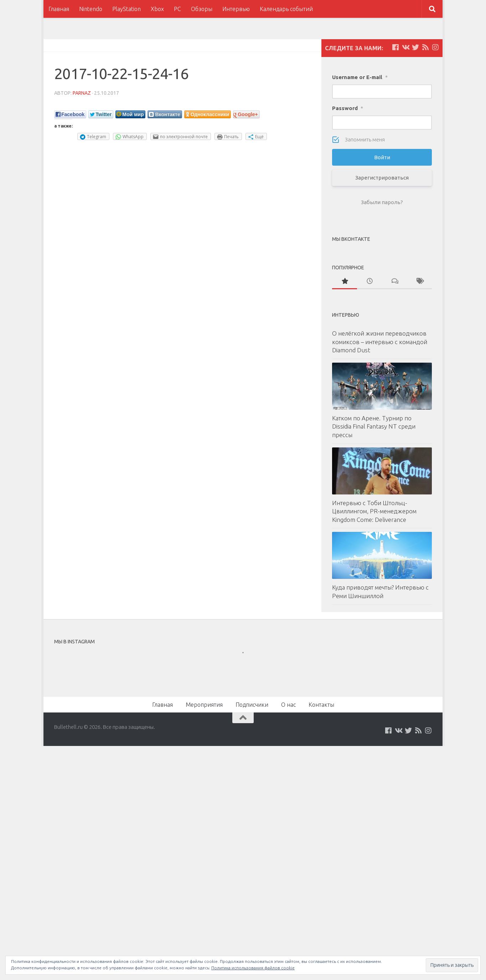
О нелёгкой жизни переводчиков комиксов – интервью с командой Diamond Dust (380, 342)
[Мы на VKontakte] (405, 47)
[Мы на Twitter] (415, 47)
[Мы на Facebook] (395, 47)
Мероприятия (204, 705)
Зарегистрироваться (382, 178)
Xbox (157, 9)
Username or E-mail (360, 77)
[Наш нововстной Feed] (425, 47)
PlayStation (126, 9)
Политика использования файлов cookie (253, 968)
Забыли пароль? (382, 202)
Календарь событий (286, 9)
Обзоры (202, 9)
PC (177, 9)
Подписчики (252, 705)
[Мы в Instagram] (435, 47)
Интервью (236, 9)
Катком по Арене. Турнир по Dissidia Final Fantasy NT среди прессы (374, 426)
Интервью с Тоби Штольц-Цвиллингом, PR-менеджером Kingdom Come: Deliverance (374, 511)
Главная (59, 9)
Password (348, 108)
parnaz (82, 93)
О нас (288, 705)
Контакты (321, 705)
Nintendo (91, 9)
